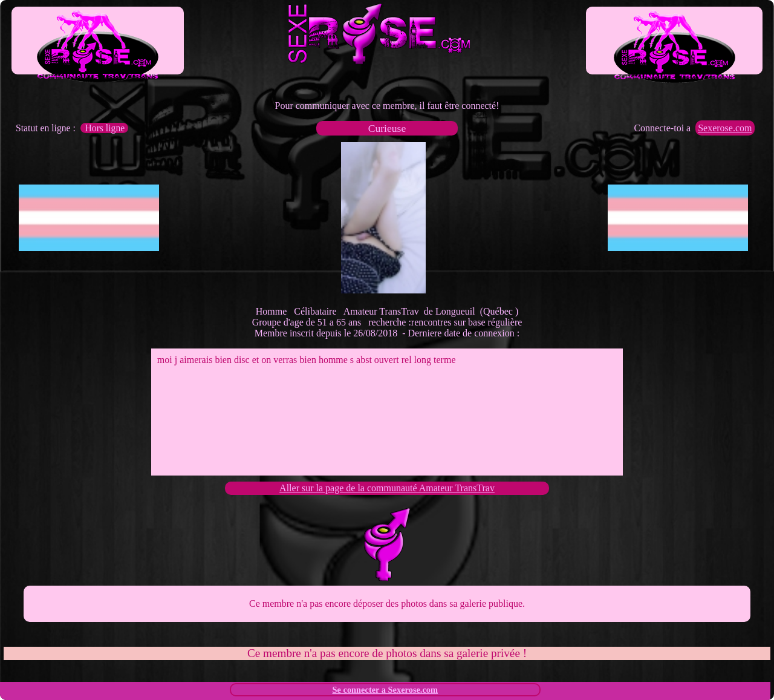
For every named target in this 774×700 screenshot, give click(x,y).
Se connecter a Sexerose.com (385, 690)
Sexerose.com (725, 128)
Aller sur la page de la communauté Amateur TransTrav (387, 488)
